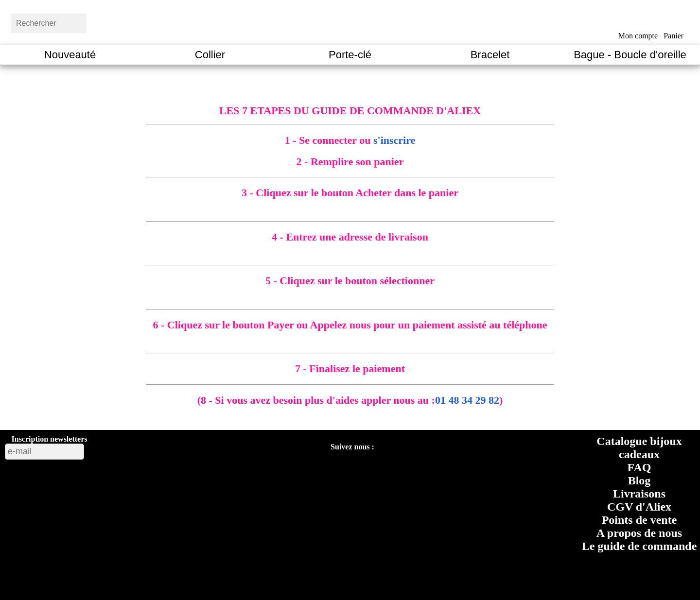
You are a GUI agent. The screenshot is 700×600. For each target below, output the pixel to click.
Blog (639, 480)
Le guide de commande (639, 546)
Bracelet (490, 55)
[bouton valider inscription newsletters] (110, 449)
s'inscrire (394, 140)
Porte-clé (350, 55)
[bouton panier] (674, 21)
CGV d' (639, 507)
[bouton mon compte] (638, 21)
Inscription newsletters (50, 439)
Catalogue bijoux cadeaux (639, 448)
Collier (210, 55)
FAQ (639, 467)
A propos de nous (639, 533)
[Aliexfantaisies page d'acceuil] (362, 22)
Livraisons (639, 494)
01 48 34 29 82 (467, 400)
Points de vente (639, 520)
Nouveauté (70, 55)
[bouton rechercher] (109, 22)
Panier (674, 36)
